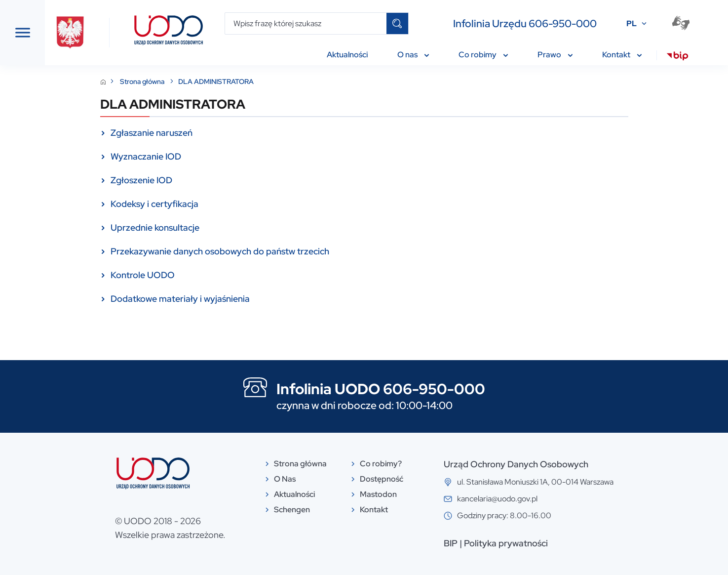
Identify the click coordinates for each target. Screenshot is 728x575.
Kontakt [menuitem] (626, 55)
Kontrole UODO (217, 275)
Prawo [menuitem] (559, 55)
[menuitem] (682, 57)
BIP (525, 543)
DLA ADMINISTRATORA (290, 82)
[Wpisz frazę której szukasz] (310, 23)
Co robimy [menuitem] (488, 55)
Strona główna (217, 82)
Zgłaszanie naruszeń (226, 133)
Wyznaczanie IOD (220, 156)
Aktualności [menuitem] (352, 55)
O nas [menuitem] (418, 55)
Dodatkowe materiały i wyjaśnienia (254, 299)
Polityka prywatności (580, 543)
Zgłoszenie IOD (215, 180)
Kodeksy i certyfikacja (229, 204)
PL (636, 23)
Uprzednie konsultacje (229, 227)
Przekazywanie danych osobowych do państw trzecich (294, 251)
